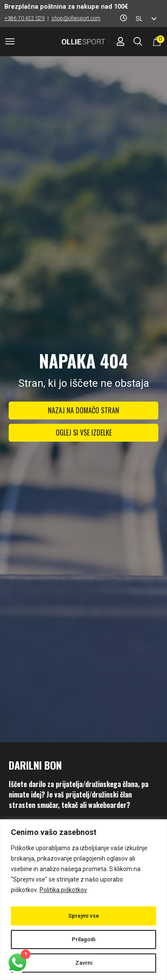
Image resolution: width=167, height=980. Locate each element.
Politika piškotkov (63, 890)
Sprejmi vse (83, 916)
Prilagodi (83, 939)
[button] (10, 43)
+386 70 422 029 (25, 18)
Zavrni (83, 963)
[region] (83, 900)
